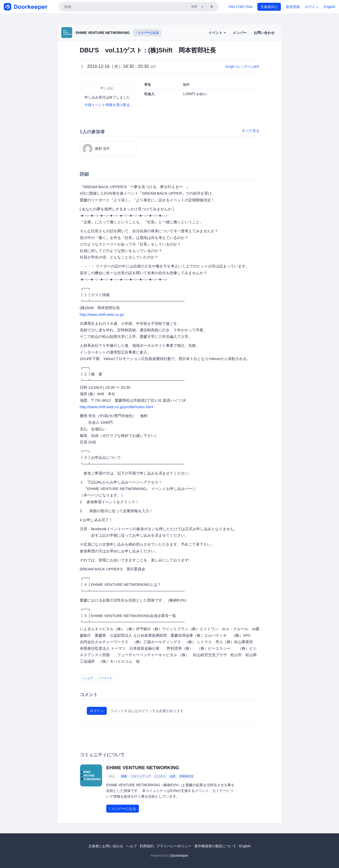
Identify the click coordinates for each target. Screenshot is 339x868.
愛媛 (124, 776)
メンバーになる (147, 33)
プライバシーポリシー (174, 846)
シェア (88, 678)
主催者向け (269, 7)
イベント (217, 33)
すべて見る (251, 131)
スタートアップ (141, 776)
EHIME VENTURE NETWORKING (103, 33)
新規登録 (293, 7)
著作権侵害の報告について (215, 846)
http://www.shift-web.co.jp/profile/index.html (116, 407)
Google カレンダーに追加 (242, 67)
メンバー (240, 33)
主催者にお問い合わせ (106, 846)
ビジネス (160, 776)
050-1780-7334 (241, 7)
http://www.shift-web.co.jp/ (102, 314)
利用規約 (147, 846)
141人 (112, 776)
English (330, 7)
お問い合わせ (264, 33)
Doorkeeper (179, 856)
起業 (173, 776)
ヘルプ (131, 846)
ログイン (312, 7)
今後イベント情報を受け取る (107, 105)
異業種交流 (186, 776)
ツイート (106, 678)
